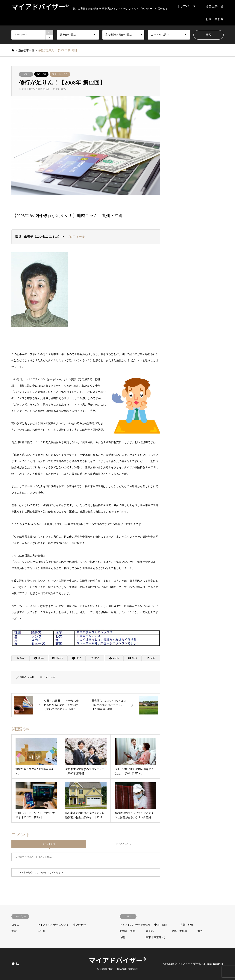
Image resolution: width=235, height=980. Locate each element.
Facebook (13, 964)
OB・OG (41, 74)
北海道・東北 (128, 931)
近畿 (122, 937)
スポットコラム (60, 74)
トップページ (186, 6)
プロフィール (76, 237)
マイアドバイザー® (117, 960)
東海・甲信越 (179, 931)
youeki (31, 677)
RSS (18, 964)
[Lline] (76, 658)
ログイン (44, 872)
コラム (26, 74)
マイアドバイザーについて (53, 925)
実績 (14, 931)
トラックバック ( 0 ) (123, 844)
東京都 (150, 931)
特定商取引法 (105, 969)
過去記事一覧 (215, 6)
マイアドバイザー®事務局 (135, 925)
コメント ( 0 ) (49, 844)
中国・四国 (161, 925)
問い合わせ (79, 925)
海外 (200, 931)
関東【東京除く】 (156, 937)
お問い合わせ (215, 19)
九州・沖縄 (187, 925)
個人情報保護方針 (128, 969)
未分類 (41, 931)
